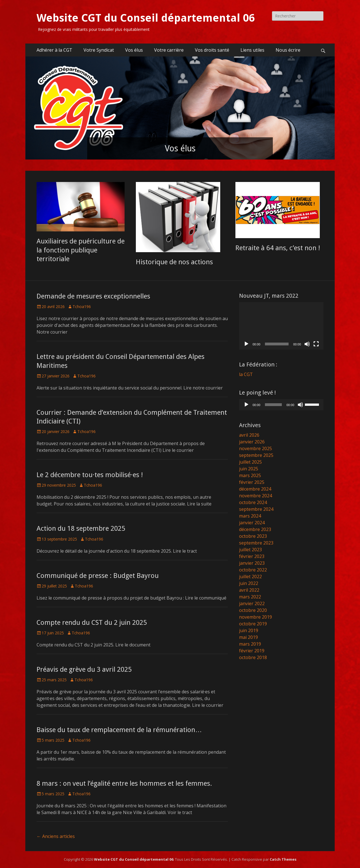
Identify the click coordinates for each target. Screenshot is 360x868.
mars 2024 (250, 516)
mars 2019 (250, 644)
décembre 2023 (255, 529)
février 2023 (252, 556)
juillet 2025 (250, 462)
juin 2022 (249, 583)
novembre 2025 (256, 448)
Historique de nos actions (174, 262)
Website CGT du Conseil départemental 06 (146, 18)
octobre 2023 (253, 536)
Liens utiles (252, 50)
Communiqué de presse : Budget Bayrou (98, 576)
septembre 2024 (256, 509)
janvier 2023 (252, 563)
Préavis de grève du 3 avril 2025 (84, 669)
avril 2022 (249, 590)
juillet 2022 (250, 577)
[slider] (274, 405)
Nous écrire (288, 50)
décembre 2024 (255, 489)
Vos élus (134, 50)
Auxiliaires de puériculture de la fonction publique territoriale (81, 250)
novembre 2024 (256, 496)
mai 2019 (248, 637)
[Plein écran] (316, 344)
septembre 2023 (256, 543)
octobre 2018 (253, 657)
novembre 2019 (256, 617)
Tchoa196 (82, 307)
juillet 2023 (250, 550)
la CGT (246, 374)
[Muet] (307, 344)
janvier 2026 (252, 442)
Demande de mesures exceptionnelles (93, 296)
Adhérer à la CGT (54, 50)
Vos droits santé (212, 50)
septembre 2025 (256, 455)
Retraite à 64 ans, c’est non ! (278, 248)
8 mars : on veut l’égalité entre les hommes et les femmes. (124, 783)
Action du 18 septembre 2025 (81, 528)
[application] (281, 326)
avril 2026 (249, 435)
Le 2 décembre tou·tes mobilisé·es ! (90, 475)
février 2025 (252, 482)
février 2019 (252, 651)
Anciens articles (56, 836)
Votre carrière (169, 50)
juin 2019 (249, 630)
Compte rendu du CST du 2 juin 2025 (92, 623)
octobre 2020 (253, 610)
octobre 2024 (253, 502)
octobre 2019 (253, 624)
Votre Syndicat (99, 50)
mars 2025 (250, 475)
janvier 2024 (252, 523)
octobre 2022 (253, 570)
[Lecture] (246, 344)
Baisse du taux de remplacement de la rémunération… (119, 730)
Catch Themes (283, 859)
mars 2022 (250, 597)
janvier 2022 (252, 603)
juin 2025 (249, 469)
